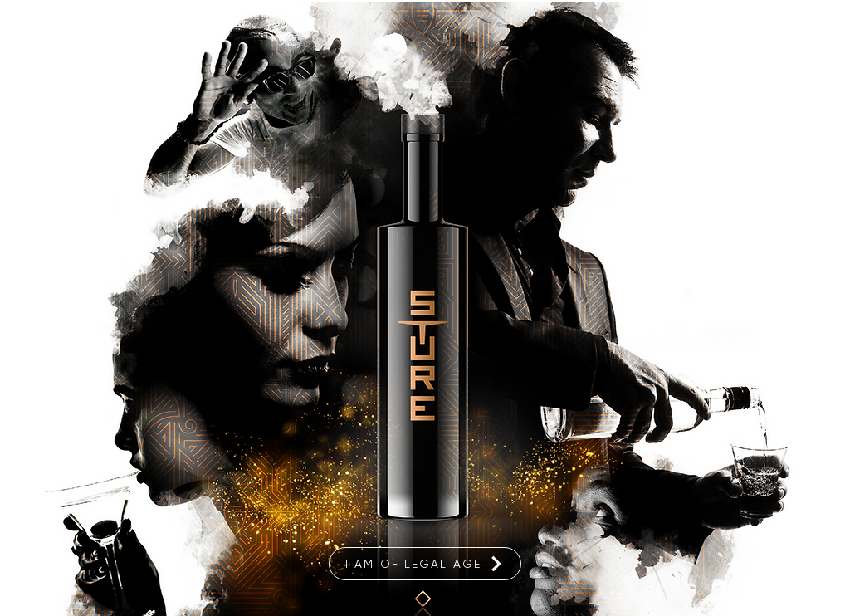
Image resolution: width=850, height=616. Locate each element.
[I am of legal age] (425, 564)
